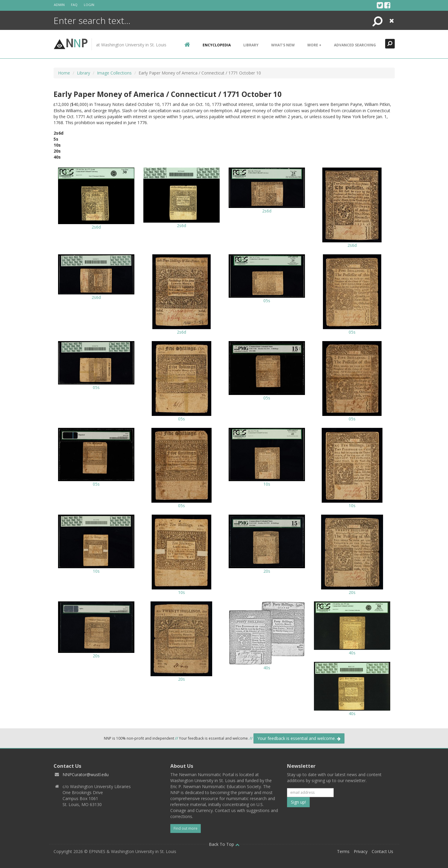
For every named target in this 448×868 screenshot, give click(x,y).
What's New (283, 45)
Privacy (361, 851)
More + (314, 45)
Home (64, 73)
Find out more (186, 828)
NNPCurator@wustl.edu (86, 774)
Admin (59, 5)
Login (89, 5)
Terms (343, 851)
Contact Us (382, 851)
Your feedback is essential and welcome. (299, 738)
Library (251, 45)
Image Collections (114, 73)
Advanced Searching (355, 45)
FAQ (74, 5)
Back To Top (224, 844)
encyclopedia (217, 45)
